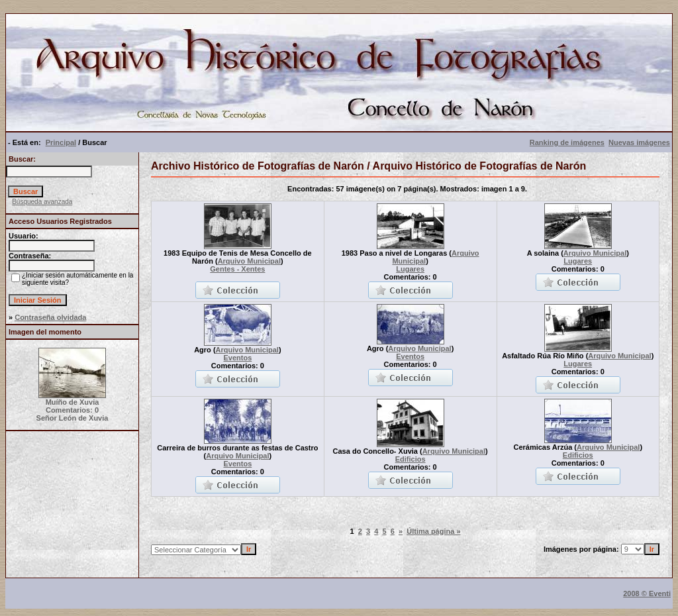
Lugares (410, 269)
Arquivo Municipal (249, 261)
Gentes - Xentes (237, 269)
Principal (61, 142)
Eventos (237, 358)
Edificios (411, 459)
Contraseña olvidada (50, 317)
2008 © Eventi (647, 593)
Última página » (433, 531)
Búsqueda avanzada (42, 202)
